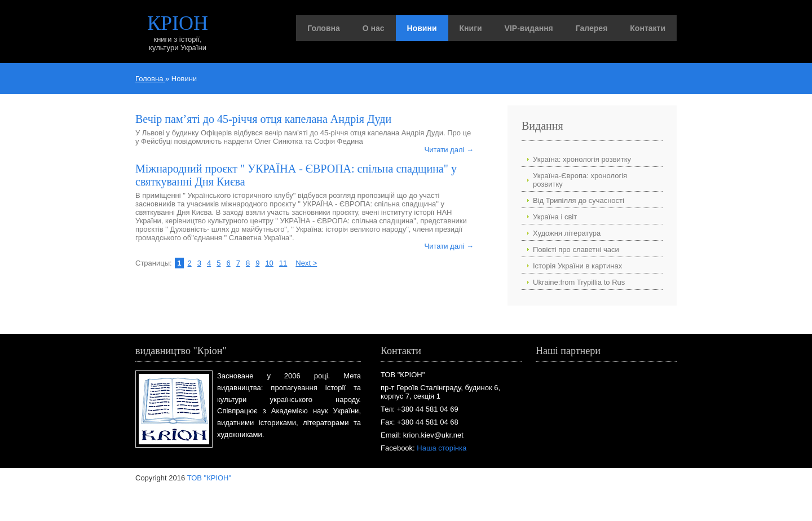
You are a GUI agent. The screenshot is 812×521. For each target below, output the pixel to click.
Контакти (648, 28)
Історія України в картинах (577, 266)
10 (269, 263)
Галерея (592, 28)
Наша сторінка (442, 448)
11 (283, 263)
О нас (374, 28)
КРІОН (178, 23)
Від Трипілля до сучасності (579, 200)
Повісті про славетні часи (576, 250)
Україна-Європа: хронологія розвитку (580, 180)
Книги (471, 28)
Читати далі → (449, 150)
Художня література (567, 233)
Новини (422, 28)
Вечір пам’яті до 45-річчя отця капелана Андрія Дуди (263, 119)
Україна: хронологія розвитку (582, 159)
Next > (306, 263)
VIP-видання (529, 28)
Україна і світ (555, 217)
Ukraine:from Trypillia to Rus (579, 282)
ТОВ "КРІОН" (209, 478)
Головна (324, 28)
